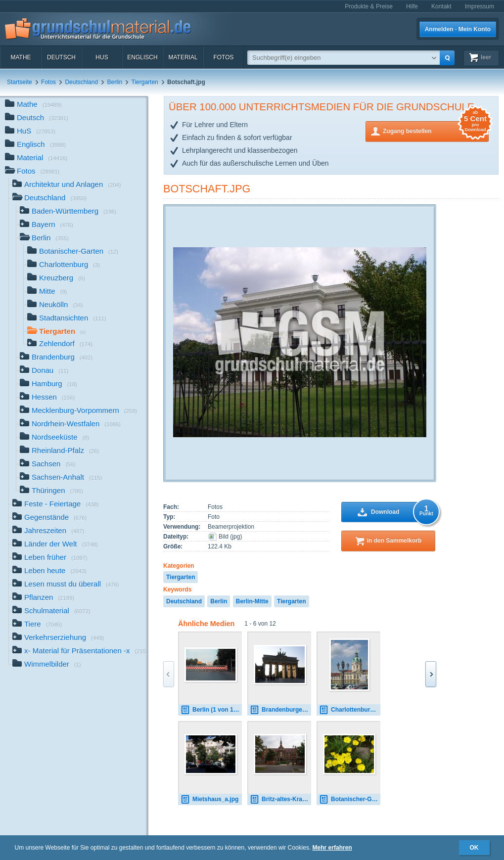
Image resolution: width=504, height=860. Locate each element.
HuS (102, 57)
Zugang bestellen (436, 130)
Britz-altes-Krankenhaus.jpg (280, 799)
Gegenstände (49, 518)
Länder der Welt (55, 545)
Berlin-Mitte (252, 601)
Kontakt (441, 6)
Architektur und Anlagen (67, 185)
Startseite (20, 82)
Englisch (142, 57)
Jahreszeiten (48, 531)
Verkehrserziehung (58, 638)
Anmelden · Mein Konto (458, 29)
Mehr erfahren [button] (332, 848)
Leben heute (49, 571)
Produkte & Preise (369, 6)
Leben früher (50, 558)
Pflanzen (43, 598)
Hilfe (412, 6)
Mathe (21, 57)
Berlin (115, 82)
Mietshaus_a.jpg (209, 799)
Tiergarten (145, 82)
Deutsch (61, 57)
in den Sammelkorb (394, 541)
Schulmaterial (51, 611)
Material (183, 57)
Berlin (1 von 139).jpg (211, 710)
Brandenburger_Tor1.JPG (280, 710)
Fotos (223, 57)
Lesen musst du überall (66, 585)
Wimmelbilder (47, 665)
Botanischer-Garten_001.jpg (350, 799)
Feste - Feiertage (55, 505)
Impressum (480, 6)
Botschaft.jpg (207, 189)
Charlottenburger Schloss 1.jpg (350, 710)
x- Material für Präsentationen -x (80, 652)
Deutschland (81, 82)
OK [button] (474, 848)
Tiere (37, 625)
